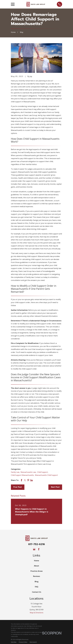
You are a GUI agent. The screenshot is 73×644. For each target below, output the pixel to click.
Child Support (42, 472)
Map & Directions (37, 613)
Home (37, 561)
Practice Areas (37, 571)
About (36, 566)
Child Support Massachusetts (22, 475)
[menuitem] (14, 642)
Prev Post (18, 487)
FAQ (37, 587)
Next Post (55, 487)
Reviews (37, 576)
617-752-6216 (37, 544)
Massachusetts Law (28, 472)
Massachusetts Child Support (46, 475)
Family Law (15, 472)
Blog (37, 582)
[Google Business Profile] (34, 549)
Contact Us (37, 592)
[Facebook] (39, 549)
